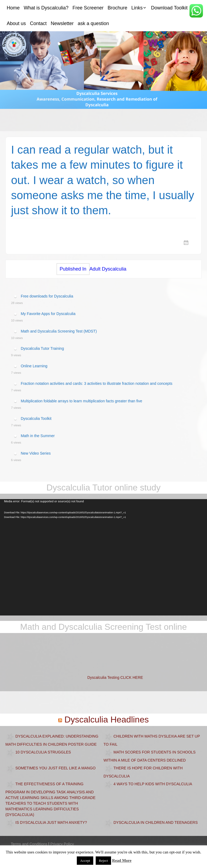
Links (137, 8)
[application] (103, 557)
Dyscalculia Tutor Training (42, 348)
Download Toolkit (169, 8)
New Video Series (36, 453)
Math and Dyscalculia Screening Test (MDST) (59, 331)
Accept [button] (85, 861)
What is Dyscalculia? (46, 8)
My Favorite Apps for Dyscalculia (48, 314)
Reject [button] (103, 861)
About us (16, 23)
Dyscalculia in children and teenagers (156, 822)
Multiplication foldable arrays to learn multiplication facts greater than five (82, 401)
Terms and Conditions (29, 844)
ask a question (93, 23)
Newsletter (62, 23)
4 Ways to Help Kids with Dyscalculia (153, 784)
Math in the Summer (38, 436)
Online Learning (34, 366)
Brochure (117, 8)
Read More (122, 860)
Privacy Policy (62, 844)
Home (13, 8)
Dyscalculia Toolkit (36, 418)
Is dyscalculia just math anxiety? (51, 822)
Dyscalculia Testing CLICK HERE (115, 677)
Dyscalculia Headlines (107, 720)
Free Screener (88, 8)
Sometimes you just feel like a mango (56, 768)
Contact (38, 23)
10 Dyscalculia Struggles (43, 752)
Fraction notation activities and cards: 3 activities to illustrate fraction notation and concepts (97, 383)
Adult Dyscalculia (92, 269)
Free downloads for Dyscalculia (47, 296)
